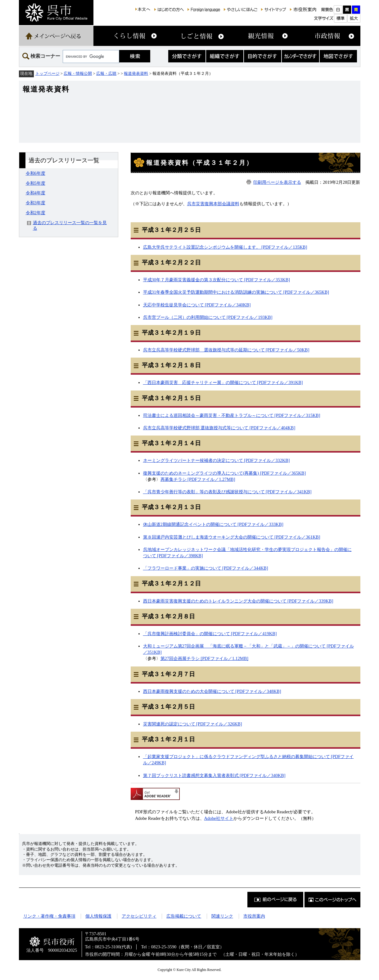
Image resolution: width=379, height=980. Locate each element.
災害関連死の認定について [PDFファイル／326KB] (193, 724)
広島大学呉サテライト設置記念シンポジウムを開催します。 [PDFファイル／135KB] (225, 247)
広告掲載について (184, 916)
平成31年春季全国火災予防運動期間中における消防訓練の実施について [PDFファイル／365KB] (236, 292)
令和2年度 (36, 213)
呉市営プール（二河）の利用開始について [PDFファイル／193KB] (208, 317)
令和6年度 (36, 173)
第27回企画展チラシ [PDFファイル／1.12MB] (205, 658)
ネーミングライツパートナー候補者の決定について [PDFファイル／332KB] (217, 460)
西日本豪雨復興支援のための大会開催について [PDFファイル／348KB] (212, 691)
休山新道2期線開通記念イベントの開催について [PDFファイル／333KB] (213, 524)
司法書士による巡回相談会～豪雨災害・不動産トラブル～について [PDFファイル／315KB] (232, 415)
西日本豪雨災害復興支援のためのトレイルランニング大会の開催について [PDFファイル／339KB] (238, 601)
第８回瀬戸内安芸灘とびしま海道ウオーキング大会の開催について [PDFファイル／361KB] (232, 537)
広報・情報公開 (78, 73)
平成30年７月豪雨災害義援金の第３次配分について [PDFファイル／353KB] (217, 280)
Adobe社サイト (219, 818)
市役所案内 (254, 916)
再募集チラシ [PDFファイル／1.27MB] (198, 479)
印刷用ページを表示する (277, 182)
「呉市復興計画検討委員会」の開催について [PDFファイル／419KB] (210, 634)
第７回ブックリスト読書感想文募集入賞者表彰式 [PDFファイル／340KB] (214, 775)
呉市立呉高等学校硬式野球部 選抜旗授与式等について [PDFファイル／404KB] (219, 428)
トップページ (47, 73)
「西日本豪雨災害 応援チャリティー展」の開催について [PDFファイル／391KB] (223, 382)
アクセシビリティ (139, 916)
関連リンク (222, 916)
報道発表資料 (136, 73)
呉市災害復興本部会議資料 (213, 204)
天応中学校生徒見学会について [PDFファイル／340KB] (197, 305)
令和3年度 (36, 203)
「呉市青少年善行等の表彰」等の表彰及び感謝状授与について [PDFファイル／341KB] (227, 492)
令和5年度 (36, 183)
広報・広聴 (106, 73)
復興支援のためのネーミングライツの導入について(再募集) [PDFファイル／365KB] (225, 473)
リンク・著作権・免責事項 (49, 916)
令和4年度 (36, 193)
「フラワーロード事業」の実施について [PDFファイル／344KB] (206, 568)
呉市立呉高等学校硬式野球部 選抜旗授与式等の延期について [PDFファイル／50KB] (226, 350)
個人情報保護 (98, 916)
